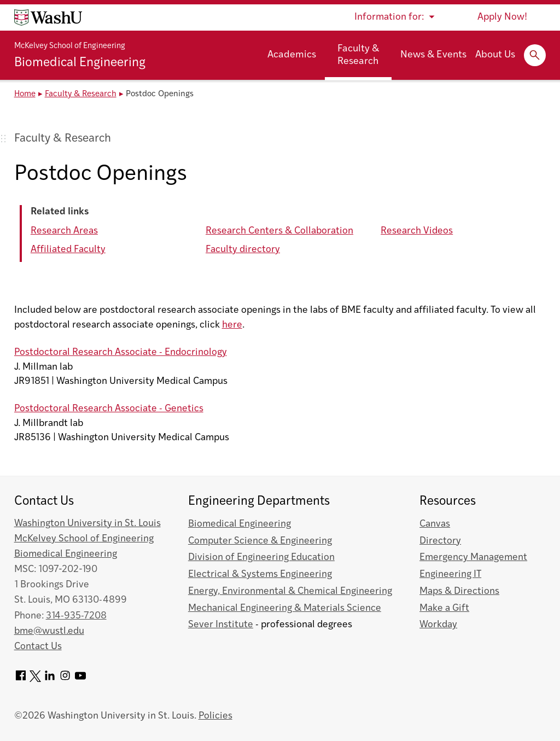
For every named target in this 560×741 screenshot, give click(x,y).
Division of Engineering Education (261, 558)
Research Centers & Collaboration (279, 231)
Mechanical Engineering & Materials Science (285, 608)
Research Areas (64, 231)
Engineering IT (450, 574)
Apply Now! (502, 17)
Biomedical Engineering (80, 63)
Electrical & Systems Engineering (260, 574)
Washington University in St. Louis (87, 524)
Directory (440, 541)
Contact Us (38, 647)
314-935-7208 (76, 616)
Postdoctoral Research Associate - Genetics (109, 409)
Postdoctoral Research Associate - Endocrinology (121, 352)
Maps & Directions (459, 591)
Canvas (435, 524)
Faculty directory (243, 250)
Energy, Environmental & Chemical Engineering (290, 591)
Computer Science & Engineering (260, 541)
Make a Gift (444, 608)
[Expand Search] (535, 55)
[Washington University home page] (48, 17)
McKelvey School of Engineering (70, 46)
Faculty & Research (358, 55)
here (232, 325)
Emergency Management (473, 558)
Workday (438, 625)
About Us (495, 55)
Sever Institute (221, 625)
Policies (215, 716)
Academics (292, 55)
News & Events (433, 55)
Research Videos (417, 231)
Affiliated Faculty (68, 250)
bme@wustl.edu (49, 631)
